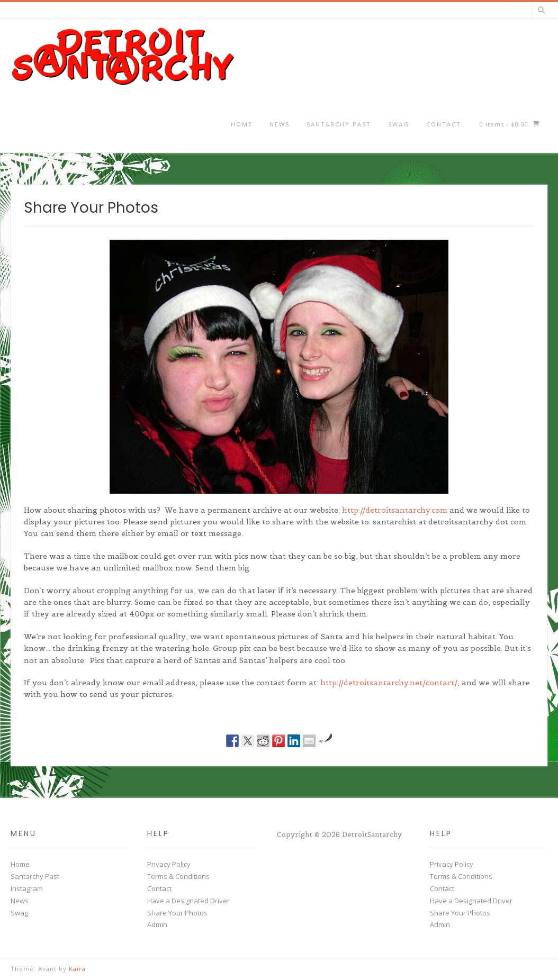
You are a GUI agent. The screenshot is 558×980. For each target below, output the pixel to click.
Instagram (27, 888)
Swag (399, 124)
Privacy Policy (169, 864)
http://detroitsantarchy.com (395, 510)
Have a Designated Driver (188, 901)
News (280, 124)
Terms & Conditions (178, 876)
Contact (444, 124)
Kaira (77, 969)
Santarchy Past (339, 124)
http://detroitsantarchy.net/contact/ (389, 683)
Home (242, 124)
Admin (157, 924)
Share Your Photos (177, 913)
